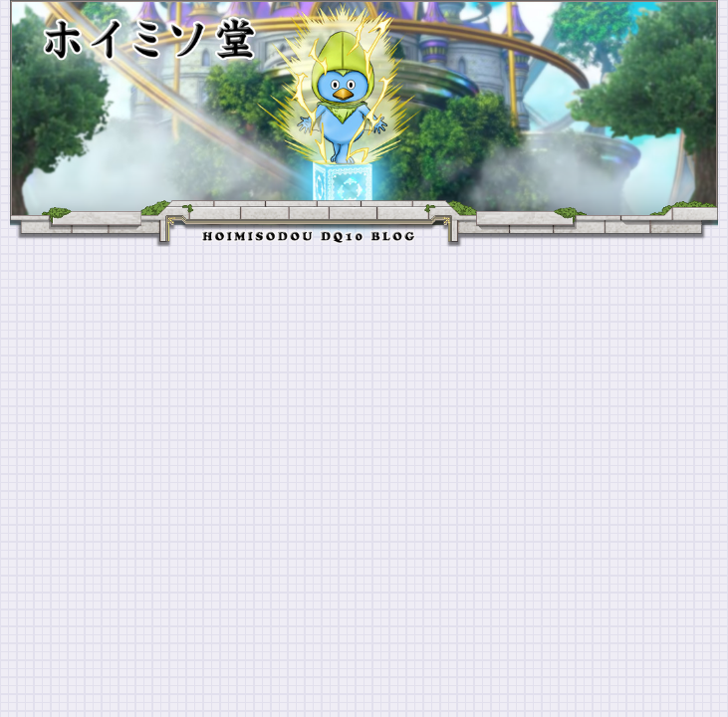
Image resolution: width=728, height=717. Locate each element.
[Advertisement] (364, 396)
